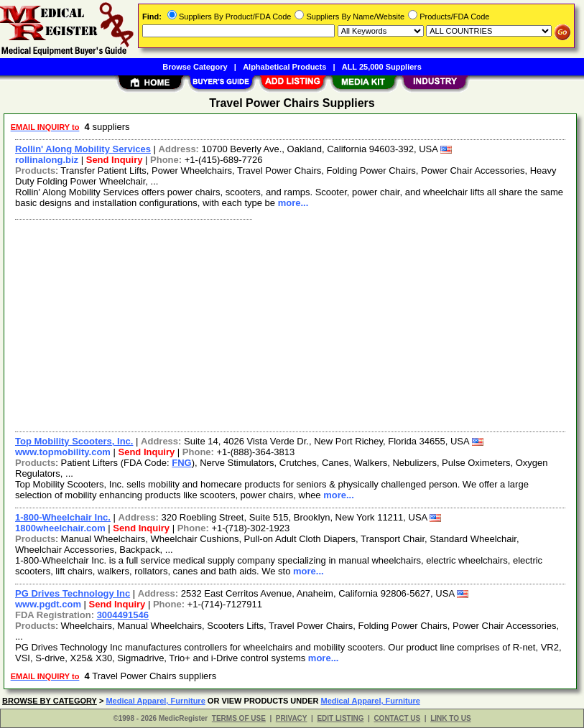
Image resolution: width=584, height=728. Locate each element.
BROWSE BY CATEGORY (50, 701)
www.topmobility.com (63, 452)
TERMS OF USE (239, 718)
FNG (181, 463)
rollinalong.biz (47, 160)
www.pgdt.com (48, 604)
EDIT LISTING (340, 718)
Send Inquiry (115, 160)
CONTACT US (397, 718)
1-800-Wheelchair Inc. (63, 517)
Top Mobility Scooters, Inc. (74, 441)
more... (293, 203)
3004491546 (123, 615)
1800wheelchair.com (60, 528)
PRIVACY (292, 718)
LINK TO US (450, 718)
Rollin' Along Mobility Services (83, 149)
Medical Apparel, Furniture (155, 701)
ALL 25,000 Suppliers (382, 67)
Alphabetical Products (284, 67)
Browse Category (195, 67)
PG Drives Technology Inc (73, 593)
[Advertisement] (291, 324)
